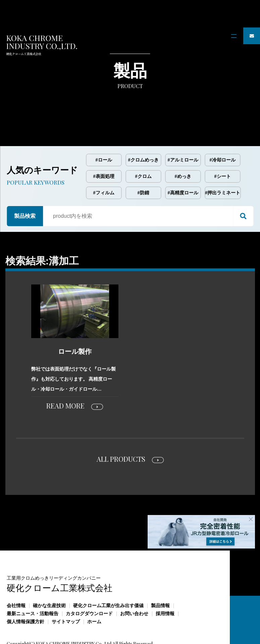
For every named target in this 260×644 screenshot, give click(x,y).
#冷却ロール (223, 133)
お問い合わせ (134, 586)
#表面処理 (104, 149)
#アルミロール (183, 133)
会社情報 (16, 578)
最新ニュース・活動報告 (33, 586)
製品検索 (25, 188)
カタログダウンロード (89, 586)
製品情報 (160, 578)
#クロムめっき (143, 133)
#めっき (183, 149)
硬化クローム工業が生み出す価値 (108, 578)
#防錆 (143, 165)
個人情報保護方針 (25, 594)
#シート (223, 149)
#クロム (143, 149)
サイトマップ (66, 594)
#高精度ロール (183, 165)
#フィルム (104, 165)
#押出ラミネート (223, 165)
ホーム (94, 594)
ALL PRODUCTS (121, 431)
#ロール (104, 133)
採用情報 (165, 586)
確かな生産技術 (49, 578)
